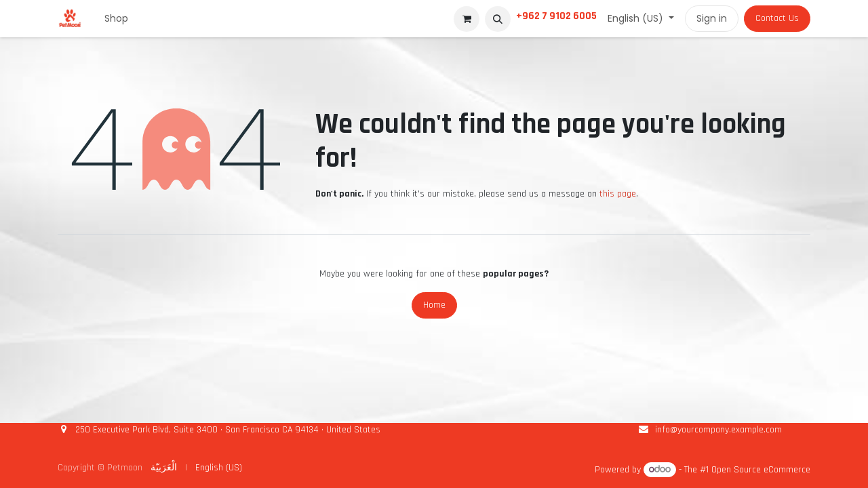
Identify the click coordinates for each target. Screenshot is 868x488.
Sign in (712, 18)
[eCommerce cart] (467, 19)
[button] (498, 19)
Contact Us (777, 18)
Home (434, 305)
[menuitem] (116, 19)
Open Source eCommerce (761, 470)
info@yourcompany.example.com (718, 430)
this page (618, 194)
